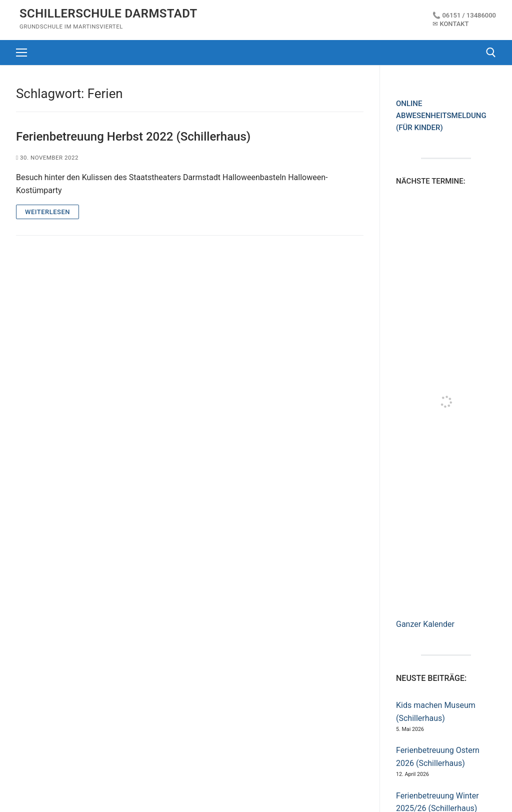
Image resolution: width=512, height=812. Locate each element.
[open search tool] (491, 53)
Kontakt (454, 24)
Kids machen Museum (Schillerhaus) (436, 712)
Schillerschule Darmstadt (108, 14)
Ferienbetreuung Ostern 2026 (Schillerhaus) (438, 757)
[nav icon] (21, 53)
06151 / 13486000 (469, 15)
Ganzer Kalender (425, 624)
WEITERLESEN (47, 212)
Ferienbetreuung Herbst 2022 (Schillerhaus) (133, 137)
